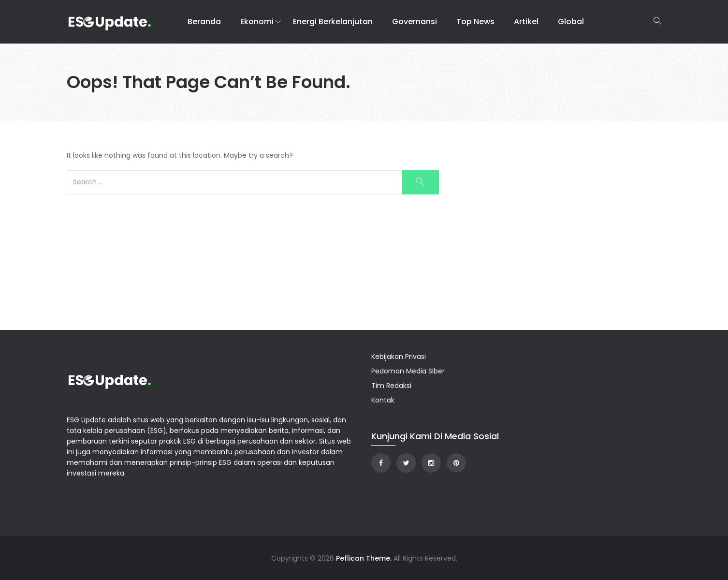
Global (571, 22)
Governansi (415, 22)
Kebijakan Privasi (399, 357)
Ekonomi (257, 22)
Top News (475, 22)
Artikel (526, 22)
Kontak (383, 400)
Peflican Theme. (364, 558)
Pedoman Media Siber (408, 371)
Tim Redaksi (391, 386)
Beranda (204, 22)
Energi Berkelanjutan (333, 22)
